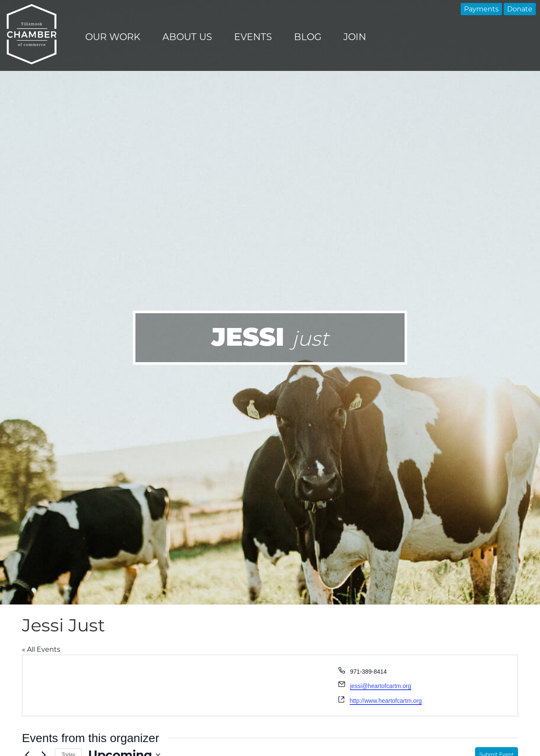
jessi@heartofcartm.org (381, 686)
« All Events (41, 649)
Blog (308, 37)
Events (253, 37)
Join (355, 37)
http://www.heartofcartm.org (386, 701)
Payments (481, 9)
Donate (520, 9)
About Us (187, 37)
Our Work (113, 37)
